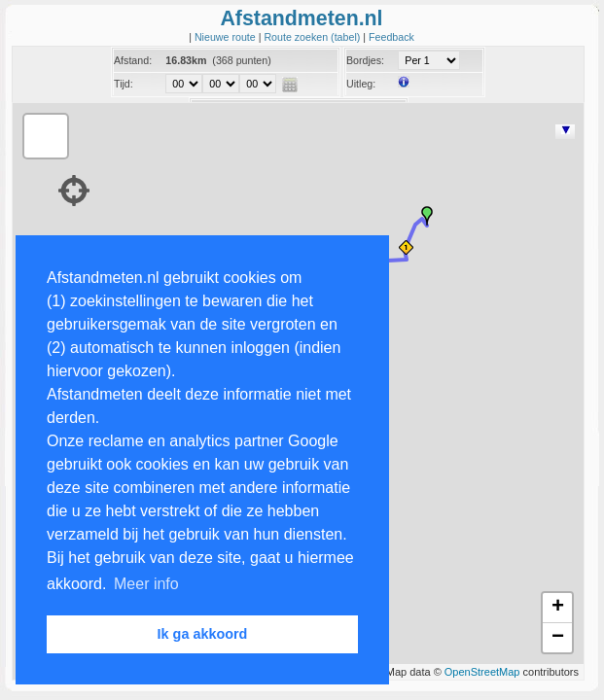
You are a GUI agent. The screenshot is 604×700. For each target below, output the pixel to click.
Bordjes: (365, 60)
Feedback (391, 37)
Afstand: (133, 60)
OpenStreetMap (482, 672)
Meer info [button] (146, 584)
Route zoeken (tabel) (313, 37)
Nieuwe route (227, 37)
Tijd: (124, 84)
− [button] (558, 638)
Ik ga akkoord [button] (203, 634)
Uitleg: (361, 84)
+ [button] (558, 608)
